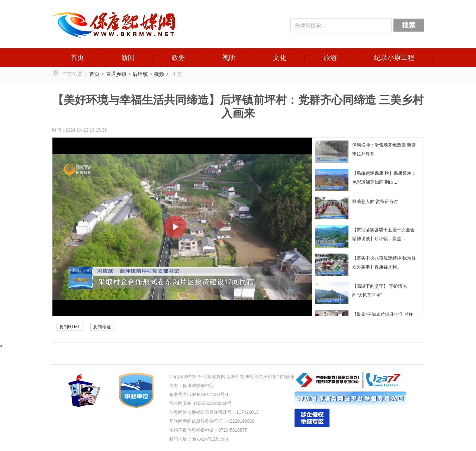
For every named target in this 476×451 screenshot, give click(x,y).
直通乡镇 (116, 74)
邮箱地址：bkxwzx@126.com (199, 439)
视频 (159, 74)
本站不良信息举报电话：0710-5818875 (208, 430)
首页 (77, 58)
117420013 (247, 412)
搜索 (409, 25)
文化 (280, 58)
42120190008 (241, 421)
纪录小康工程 (394, 58)
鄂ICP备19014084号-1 (206, 394)
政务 (178, 58)
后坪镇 (140, 74)
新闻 (128, 58)
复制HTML (70, 327)
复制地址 (102, 327)
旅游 (330, 58)
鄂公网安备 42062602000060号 (201, 403)
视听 (229, 58)
